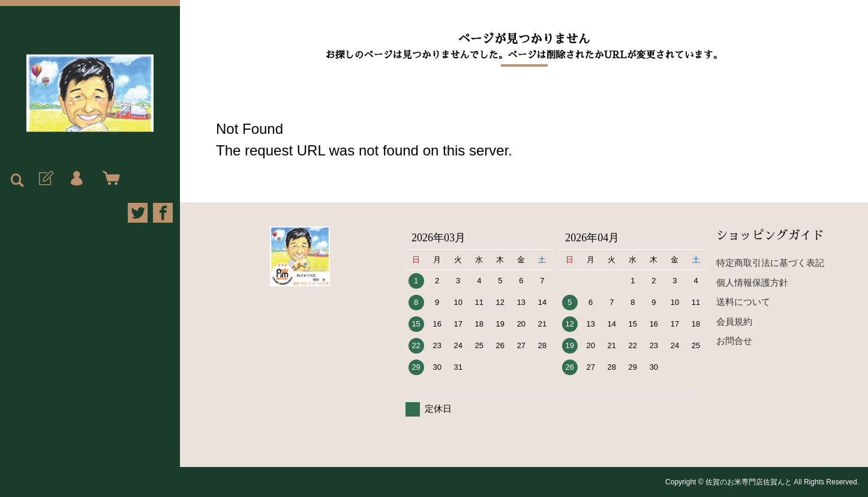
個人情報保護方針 (752, 282)
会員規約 (734, 321)
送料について (743, 302)
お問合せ (734, 341)
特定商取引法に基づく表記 (770, 263)
